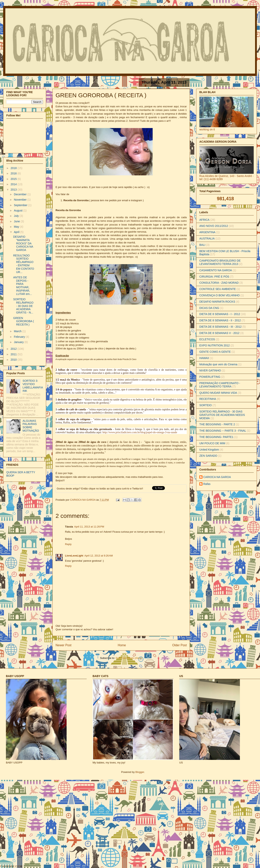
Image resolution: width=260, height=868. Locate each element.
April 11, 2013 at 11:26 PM (89, 527)
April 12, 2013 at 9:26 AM (98, 556)
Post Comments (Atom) (129, 658)
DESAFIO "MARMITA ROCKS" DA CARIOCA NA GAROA (23, 243)
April (17, 232)
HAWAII (204, 358)
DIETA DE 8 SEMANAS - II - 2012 (220, 320)
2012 (14, 349)
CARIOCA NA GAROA (83, 500)
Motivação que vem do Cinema (218, 364)
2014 (14, 184)
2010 (14, 360)
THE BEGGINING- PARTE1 (216, 437)
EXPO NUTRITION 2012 (214, 345)
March (18, 331)
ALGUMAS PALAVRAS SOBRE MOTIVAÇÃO (31, 426)
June (17, 221)
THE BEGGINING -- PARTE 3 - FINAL (223, 431)
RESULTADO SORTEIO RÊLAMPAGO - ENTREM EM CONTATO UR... (24, 264)
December (20, 194)
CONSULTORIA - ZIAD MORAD (219, 283)
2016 (14, 173)
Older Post (179, 645)
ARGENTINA (207, 232)
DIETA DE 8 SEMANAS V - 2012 (219, 333)
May (17, 227)
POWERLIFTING (210, 377)
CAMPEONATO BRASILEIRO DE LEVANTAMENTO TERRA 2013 (220, 262)
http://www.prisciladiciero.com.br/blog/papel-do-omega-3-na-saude (140, 432)
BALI (202, 245)
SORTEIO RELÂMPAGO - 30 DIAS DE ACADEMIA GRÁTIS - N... (23, 306)
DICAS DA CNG (209, 308)
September (21, 205)
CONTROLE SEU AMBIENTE (218, 289)
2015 (14, 179)
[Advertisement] (44, 823)
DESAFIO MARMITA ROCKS (217, 302)
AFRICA (204, 220)
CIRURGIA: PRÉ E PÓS (214, 277)
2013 (14, 190)
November (20, 200)
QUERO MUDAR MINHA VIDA (218, 393)
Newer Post (64, 645)
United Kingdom (209, 450)
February (20, 337)
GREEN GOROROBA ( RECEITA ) (24, 321)
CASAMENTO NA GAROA (216, 270)
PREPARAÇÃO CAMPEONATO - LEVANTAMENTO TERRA (220, 385)
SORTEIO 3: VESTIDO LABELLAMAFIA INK (33, 386)
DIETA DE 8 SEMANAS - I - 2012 (220, 314)
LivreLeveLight (74, 556)
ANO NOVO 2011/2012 (214, 226)
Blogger (140, 772)
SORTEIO (206, 405)
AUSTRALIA (207, 239)
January (19, 342)
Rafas (207, 484)
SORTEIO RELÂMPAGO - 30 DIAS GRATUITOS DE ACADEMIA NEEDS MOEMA (222, 415)
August (18, 210)
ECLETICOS (207, 339)
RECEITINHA (208, 399)
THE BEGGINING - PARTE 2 (217, 424)
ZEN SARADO (208, 456)
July (17, 216)
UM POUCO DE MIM (212, 443)
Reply (68, 544)
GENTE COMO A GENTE (215, 352)
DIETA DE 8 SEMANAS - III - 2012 (220, 327)
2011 (14, 354)
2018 (14, 168)
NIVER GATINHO (210, 370)
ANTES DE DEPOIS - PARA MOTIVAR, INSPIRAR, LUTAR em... (23, 286)
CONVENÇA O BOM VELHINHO (220, 295)
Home (122, 645)
